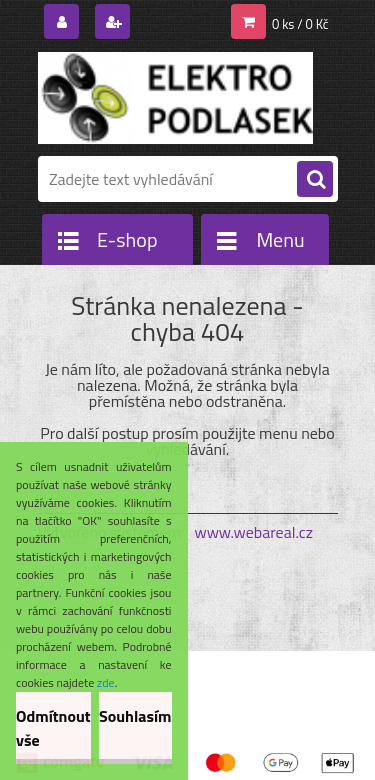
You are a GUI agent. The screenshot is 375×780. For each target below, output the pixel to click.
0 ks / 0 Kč (300, 24)
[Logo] (175, 98)
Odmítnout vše (53, 728)
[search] (315, 180)
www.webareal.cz (253, 532)
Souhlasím (135, 716)
